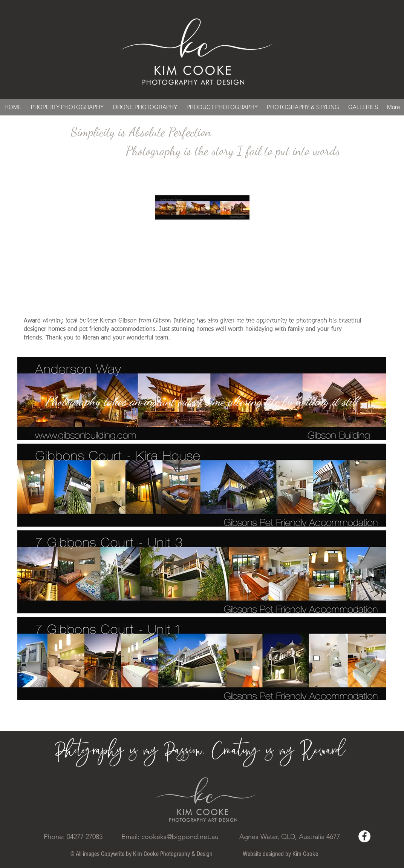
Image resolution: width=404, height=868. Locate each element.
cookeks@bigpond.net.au (180, 837)
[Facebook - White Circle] (364, 836)
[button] (202, 485)
